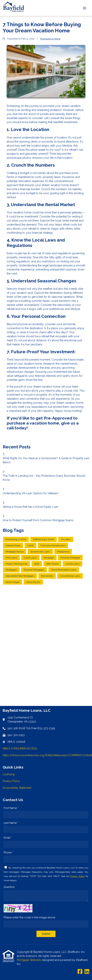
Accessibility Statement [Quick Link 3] (17, 788)
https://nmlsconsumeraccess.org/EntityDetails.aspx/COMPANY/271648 (47, 755)
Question (9, 887)
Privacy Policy (77, 876)
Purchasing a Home (50, 39)
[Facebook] (80, 972)
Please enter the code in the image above (29, 917)
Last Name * (11, 823)
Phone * (8, 852)
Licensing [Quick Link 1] (9, 774)
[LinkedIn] (87, 972)
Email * (8, 838)
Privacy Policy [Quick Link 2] (11, 781)
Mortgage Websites (29, 960)
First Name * (11, 808)
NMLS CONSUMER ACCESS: (20, 748)
